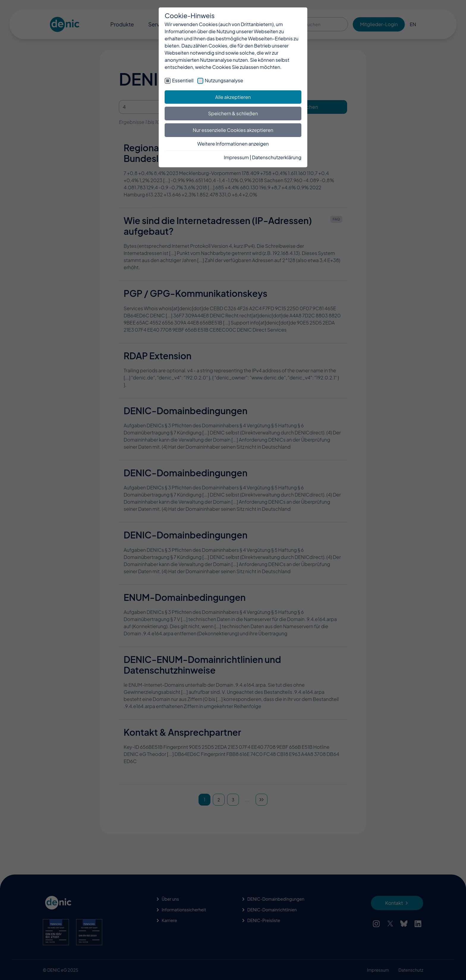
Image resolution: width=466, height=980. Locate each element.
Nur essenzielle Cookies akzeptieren (233, 130)
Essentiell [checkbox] (183, 80)
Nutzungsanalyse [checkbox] (224, 80)
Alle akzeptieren (233, 97)
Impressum (236, 157)
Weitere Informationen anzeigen (233, 144)
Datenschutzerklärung (277, 157)
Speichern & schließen (233, 113)
